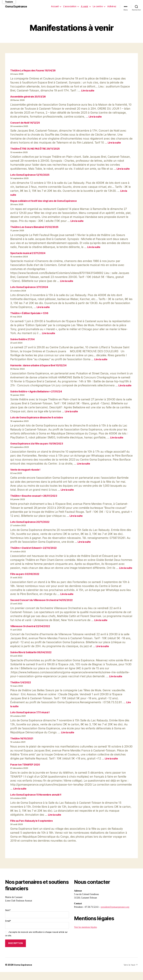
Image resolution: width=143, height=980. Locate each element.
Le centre (98, 6)
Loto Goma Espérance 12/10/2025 (32, 175)
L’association (70, 6)
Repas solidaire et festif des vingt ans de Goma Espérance (47, 201)
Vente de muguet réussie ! (27, 474)
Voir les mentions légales (86, 935)
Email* (37, 932)
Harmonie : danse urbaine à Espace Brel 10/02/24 (41, 365)
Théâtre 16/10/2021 (23, 746)
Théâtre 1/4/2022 (21, 690)
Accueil (55, 6)
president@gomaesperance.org (115, 915)
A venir (85, 6)
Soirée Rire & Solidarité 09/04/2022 (33, 660)
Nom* (37, 921)
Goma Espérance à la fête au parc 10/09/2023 (39, 447)
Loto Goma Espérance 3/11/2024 (31, 287)
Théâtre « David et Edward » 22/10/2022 (36, 552)
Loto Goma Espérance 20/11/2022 (32, 526)
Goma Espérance (17, 6)
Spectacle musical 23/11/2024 (29, 253)
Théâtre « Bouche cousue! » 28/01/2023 (36, 500)
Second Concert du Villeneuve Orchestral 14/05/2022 (44, 608)
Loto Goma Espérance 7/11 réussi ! (32, 720)
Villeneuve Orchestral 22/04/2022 (32, 634)
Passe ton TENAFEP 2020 (26, 772)
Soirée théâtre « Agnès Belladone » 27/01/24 (38, 395)
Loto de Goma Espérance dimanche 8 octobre (39, 421)
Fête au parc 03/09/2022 (26, 582)
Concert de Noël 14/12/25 (26, 123)
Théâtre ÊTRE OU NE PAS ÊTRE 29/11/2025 (37, 149)
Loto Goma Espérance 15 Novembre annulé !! (38, 803)
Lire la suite (88, 90)
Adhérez (112, 6)
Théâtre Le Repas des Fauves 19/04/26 (35, 70)
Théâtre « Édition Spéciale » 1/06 (31, 313)
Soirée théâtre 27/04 (23, 339)
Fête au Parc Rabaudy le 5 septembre (33, 829)
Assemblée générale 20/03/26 (30, 97)
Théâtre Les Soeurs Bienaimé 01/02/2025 (36, 227)
